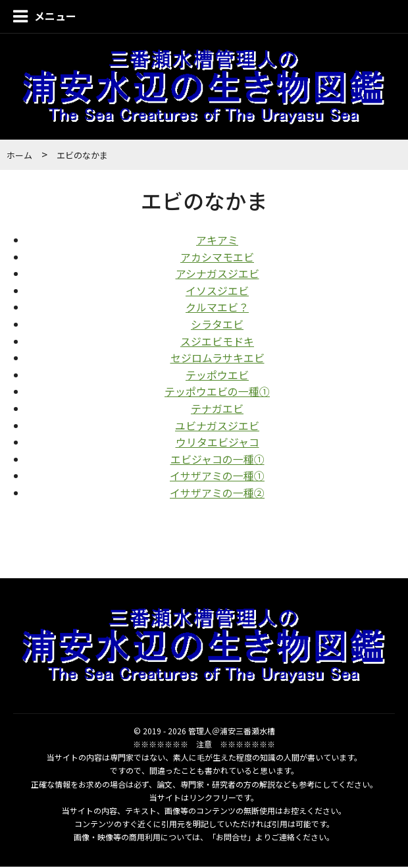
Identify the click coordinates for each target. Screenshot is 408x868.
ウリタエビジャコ (217, 443)
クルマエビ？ (217, 308)
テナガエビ (217, 410)
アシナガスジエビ (217, 275)
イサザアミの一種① (217, 477)
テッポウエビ (217, 375)
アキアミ (217, 241)
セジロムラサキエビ (217, 359)
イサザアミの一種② (217, 494)
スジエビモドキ (217, 342)
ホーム (19, 156)
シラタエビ (217, 325)
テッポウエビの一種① (217, 393)
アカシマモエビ (217, 258)
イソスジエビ (217, 291)
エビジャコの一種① (217, 460)
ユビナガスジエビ (217, 426)
